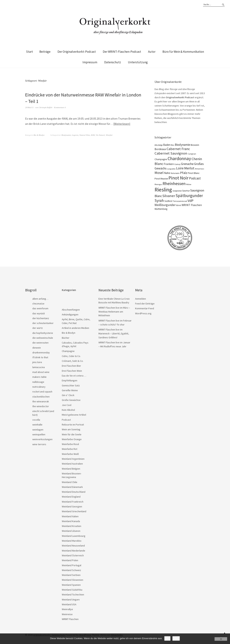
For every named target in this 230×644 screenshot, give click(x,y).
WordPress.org (143, 313)
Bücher (66, 338)
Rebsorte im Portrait (73, 425)
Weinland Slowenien (73, 580)
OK (167, 638)
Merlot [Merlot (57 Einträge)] (189, 168)
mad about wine (41, 372)
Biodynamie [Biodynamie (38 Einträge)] (182, 145)
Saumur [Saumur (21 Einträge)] (186, 191)
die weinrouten (40, 343)
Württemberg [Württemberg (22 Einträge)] (161, 209)
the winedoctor (41, 406)
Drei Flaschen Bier (71, 366)
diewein (37, 348)
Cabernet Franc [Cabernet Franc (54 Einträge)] (178, 149)
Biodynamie (66, 135)
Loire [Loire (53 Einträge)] (180, 168)
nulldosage (38, 382)
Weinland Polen (70, 560)
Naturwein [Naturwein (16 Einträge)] (175, 173)
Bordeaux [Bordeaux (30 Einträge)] (160, 149)
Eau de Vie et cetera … (74, 376)
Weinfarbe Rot (70, 449)
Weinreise (67, 614)
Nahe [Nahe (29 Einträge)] (167, 173)
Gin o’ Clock (68, 395)
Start (29, 52)
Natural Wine (85, 135)
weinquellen (39, 434)
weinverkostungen (42, 439)
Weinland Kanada (71, 521)
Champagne (68, 351)
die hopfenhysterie (43, 333)
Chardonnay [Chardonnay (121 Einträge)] (179, 158)
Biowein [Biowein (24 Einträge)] (195, 145)
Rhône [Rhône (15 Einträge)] (189, 184)
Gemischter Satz (71, 385)
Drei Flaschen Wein (72, 371)
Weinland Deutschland (74, 492)
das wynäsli (39, 313)
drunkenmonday (41, 352)
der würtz (38, 328)
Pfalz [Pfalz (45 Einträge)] (184, 173)
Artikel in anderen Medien (75, 328)
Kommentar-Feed (145, 308)
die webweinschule (43, 338)
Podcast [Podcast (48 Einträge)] (195, 178)
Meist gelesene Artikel (74, 415)
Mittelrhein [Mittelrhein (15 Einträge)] (200, 169)
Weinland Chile (70, 482)
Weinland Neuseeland (73, 546)
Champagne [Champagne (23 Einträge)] (161, 159)
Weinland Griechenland (74, 511)
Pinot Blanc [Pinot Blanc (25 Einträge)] (194, 173)
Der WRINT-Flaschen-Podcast (122, 52)
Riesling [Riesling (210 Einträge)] (163, 190)
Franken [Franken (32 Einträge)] (169, 164)
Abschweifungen (71, 310)
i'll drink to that (40, 357)
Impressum (90, 62)
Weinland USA (69, 604)
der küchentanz (41, 318)
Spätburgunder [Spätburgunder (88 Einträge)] (189, 196)
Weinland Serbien (71, 575)
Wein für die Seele (72, 434)
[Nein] (221, 639)
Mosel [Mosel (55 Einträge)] (159, 173)
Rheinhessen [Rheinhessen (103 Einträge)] (174, 184)
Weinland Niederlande (73, 551)
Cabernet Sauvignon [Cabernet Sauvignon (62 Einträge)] (171, 153)
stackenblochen (41, 397)
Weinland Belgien (71, 469)
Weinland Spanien (71, 585)
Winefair (109, 135)
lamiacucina (39, 367)
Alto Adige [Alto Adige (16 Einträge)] (159, 145)
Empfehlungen (70, 380)
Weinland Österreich (73, 555)
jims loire (37, 362)
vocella (36, 420)
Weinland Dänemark (72, 487)
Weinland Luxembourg (74, 536)
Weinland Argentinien (73, 459)
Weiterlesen (122, 124)
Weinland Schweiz (71, 570)
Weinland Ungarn (71, 600)
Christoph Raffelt (45, 107)
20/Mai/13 (29, 107)
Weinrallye (67, 609)
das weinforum (40, 308)
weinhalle (37, 425)
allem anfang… (40, 299)
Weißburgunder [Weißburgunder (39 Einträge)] (165, 205)
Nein (176, 638)
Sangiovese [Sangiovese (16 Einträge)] (177, 191)
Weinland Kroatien (72, 526)
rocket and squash (42, 392)
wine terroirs (39, 444)
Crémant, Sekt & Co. (73, 361)
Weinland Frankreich (73, 502)
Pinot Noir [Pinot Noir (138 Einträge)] (179, 178)
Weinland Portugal (72, 565)
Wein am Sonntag (71, 429)
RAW (93, 135)
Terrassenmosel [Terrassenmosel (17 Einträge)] (180, 201)
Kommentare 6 (60, 107)
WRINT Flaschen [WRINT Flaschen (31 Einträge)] (192, 205)
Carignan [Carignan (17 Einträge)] (192, 154)
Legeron (75, 135)
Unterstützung (138, 62)
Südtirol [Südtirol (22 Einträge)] (168, 201)
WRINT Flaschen (70, 619)
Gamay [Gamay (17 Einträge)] (177, 164)
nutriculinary (39, 387)
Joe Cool (67, 405)
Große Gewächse (71, 400)
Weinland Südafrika (72, 590)
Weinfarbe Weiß (70, 454)
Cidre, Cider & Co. (71, 356)
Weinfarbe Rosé (70, 444)
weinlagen (38, 430)
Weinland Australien (72, 464)
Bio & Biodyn (39, 135)
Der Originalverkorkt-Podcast (77, 52)
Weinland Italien (70, 516)
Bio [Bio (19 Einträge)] (173, 145)
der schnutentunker (43, 323)
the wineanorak (41, 401)
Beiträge (45, 52)
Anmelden (141, 299)
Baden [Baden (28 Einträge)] (167, 145)
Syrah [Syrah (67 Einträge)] (159, 201)
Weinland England (71, 497)
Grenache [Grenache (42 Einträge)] (187, 164)
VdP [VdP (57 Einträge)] (191, 201)
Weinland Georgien (72, 506)
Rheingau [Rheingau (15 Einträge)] (158, 184)
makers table (39, 377)
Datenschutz (113, 62)
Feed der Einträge (145, 304)
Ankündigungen (70, 314)
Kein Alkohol (68, 410)
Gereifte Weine (70, 390)
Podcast (66, 420)
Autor (152, 52)
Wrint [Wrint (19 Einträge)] (179, 205)
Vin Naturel (100, 135)
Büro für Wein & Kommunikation (183, 52)
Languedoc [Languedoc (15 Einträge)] (171, 169)
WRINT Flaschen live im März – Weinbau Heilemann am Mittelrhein (114, 312)
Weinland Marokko (72, 541)
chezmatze (38, 304)
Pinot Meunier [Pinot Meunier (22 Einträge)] (161, 179)
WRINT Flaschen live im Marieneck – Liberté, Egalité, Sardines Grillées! (114, 333)
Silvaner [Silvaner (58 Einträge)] (169, 196)
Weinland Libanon (71, 531)
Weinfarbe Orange (72, 439)
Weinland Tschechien (73, 595)
